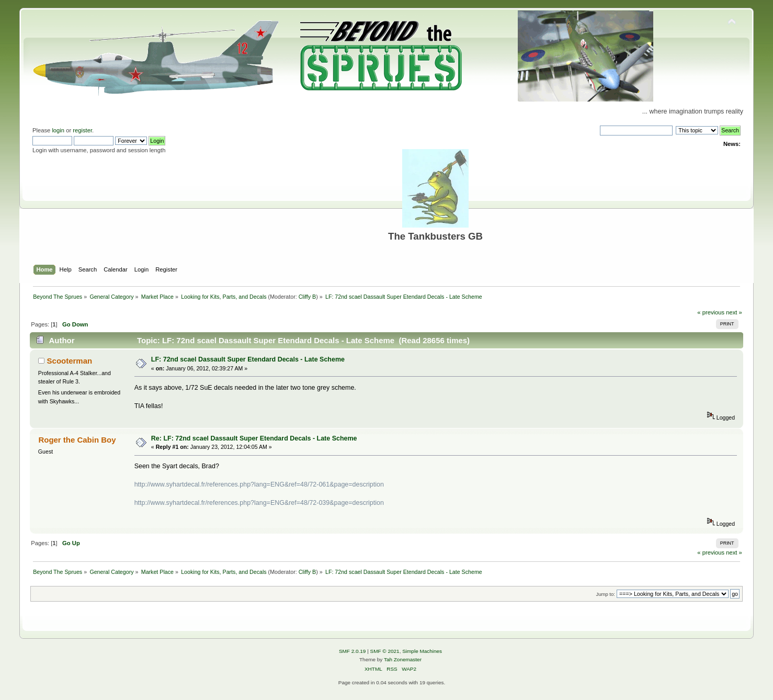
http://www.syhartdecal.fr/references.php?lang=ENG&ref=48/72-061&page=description (259, 484)
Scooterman (70, 361)
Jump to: (605, 594)
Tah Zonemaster (403, 659)
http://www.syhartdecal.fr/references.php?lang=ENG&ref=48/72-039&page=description (259, 503)
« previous (711, 312)
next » (734, 312)
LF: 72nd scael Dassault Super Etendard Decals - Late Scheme (248, 359)
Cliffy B (308, 297)
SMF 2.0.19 (353, 651)
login (58, 130)
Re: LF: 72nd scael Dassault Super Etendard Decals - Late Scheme (254, 438)
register (82, 130)
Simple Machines (422, 651)
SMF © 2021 (385, 651)
